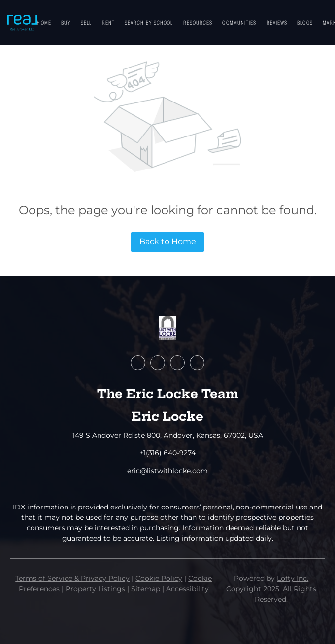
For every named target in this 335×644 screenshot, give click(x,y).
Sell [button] (86, 23)
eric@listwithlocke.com (167, 471)
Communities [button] (239, 23)
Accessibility (187, 589)
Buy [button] (66, 23)
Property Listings (95, 589)
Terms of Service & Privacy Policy (72, 578)
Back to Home (168, 242)
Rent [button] (108, 23)
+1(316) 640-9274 (167, 453)
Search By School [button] (149, 23)
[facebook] (138, 363)
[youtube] (177, 363)
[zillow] (158, 363)
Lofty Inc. (293, 578)
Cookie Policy (159, 578)
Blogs (305, 23)
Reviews (277, 23)
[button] (22, 23)
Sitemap (146, 589)
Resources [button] (198, 23)
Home (44, 23)
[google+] (197, 363)
